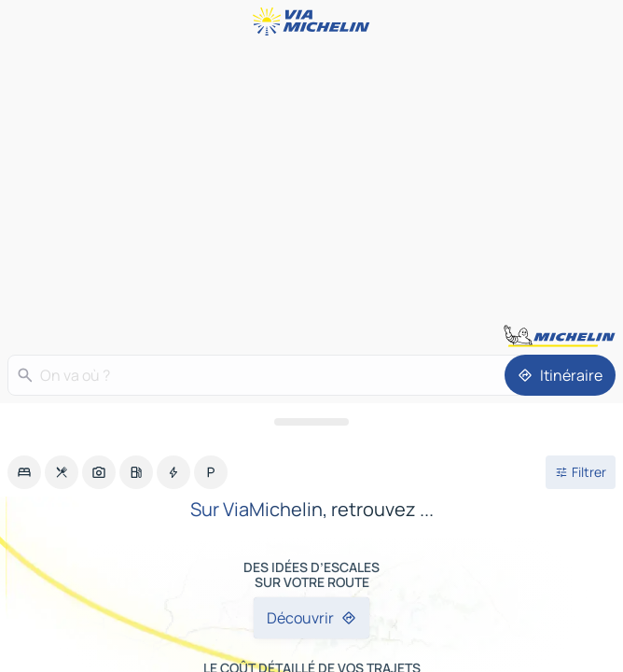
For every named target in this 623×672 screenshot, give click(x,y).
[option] (24, 472)
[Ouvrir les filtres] (581, 472)
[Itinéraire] (560, 375)
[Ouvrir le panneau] (311, 422)
